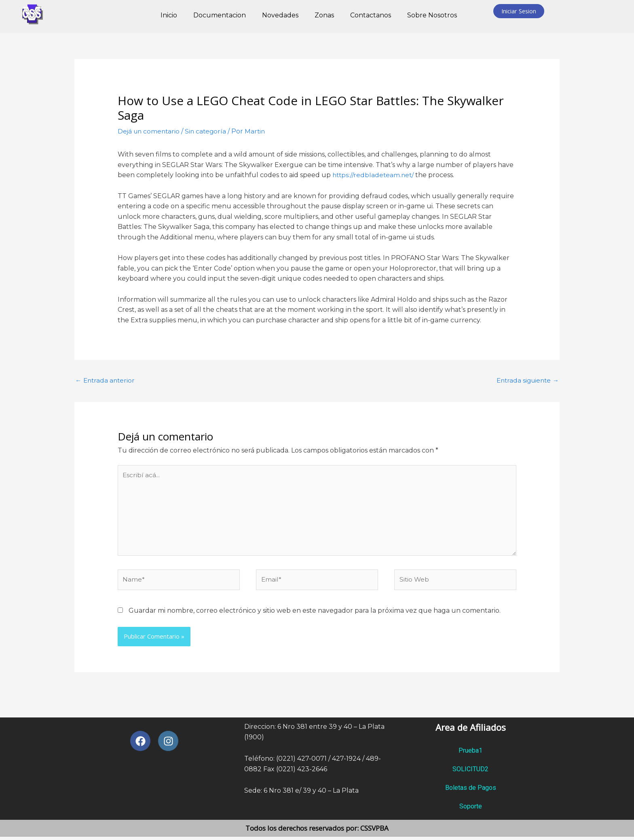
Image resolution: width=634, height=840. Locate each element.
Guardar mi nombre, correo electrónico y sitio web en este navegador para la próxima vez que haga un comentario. (315, 614)
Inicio (169, 15)
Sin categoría (208, 131)
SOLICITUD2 (470, 772)
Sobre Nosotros (432, 15)
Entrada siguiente (526, 380)
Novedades (280, 15)
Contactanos (371, 15)
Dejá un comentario (150, 131)
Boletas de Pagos (471, 791)
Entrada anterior (106, 380)
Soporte (471, 809)
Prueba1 (470, 754)
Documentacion (220, 15)
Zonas (324, 15)
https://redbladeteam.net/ (374, 175)
